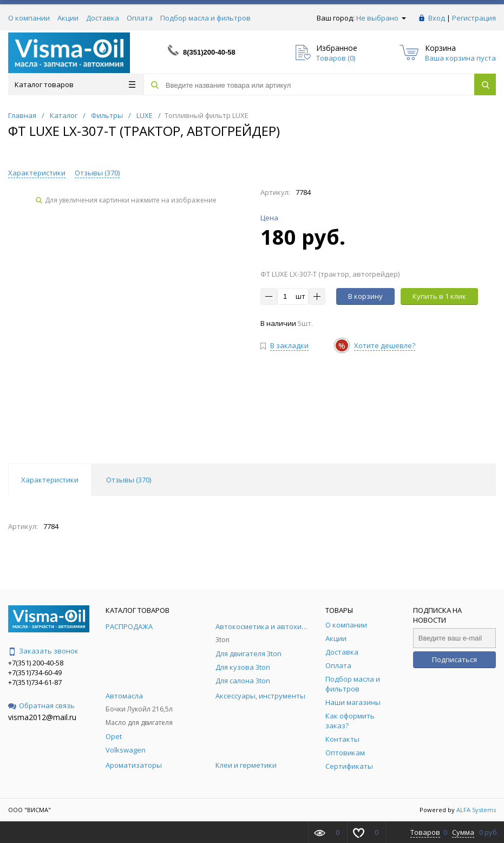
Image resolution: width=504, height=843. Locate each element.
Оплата (140, 18)
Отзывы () (97, 173)
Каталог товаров (75, 84)
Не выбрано (381, 18)
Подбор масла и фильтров (205, 18)
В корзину (365, 296)
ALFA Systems (476, 810)
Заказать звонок (43, 651)
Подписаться (454, 659)
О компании (29, 18)
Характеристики (37, 173)
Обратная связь (41, 705)
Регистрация (474, 18)
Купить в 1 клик (439, 296)
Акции (68, 18)
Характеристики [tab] (50, 480)
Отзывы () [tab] (129, 480)
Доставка (103, 18)
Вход (437, 18)
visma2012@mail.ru (42, 717)
